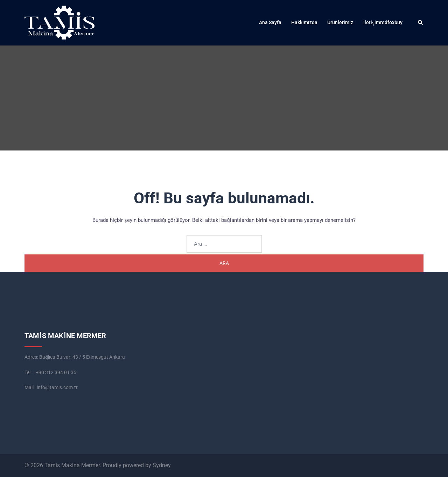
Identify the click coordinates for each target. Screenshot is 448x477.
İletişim (372, 22)
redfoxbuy (391, 22)
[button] (421, 23)
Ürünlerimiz (340, 22)
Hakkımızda (304, 22)
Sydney (162, 465)
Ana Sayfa (270, 22)
